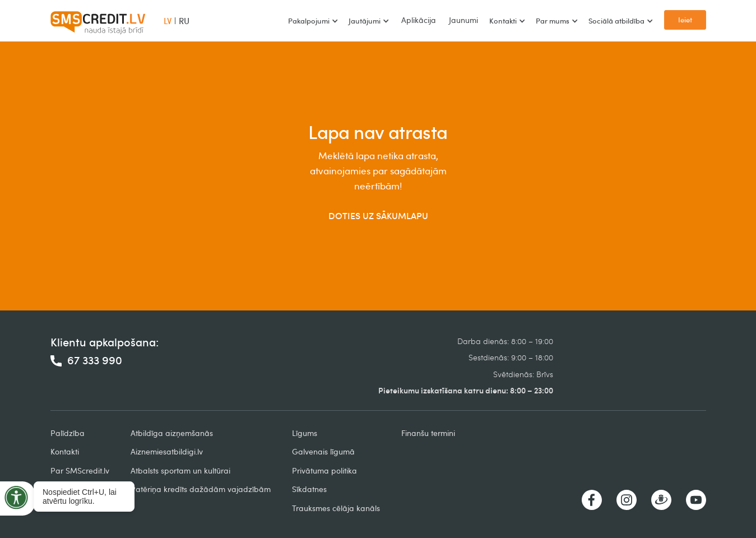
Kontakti (65, 451)
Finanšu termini (428, 433)
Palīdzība (68, 433)
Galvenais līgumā (323, 451)
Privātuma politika (324, 470)
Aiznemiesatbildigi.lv (167, 451)
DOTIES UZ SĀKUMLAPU (378, 216)
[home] (98, 21)
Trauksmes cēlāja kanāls (336, 508)
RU (184, 21)
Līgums (305, 433)
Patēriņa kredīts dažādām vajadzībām (201, 489)
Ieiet (685, 20)
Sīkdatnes (309, 489)
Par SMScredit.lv (80, 470)
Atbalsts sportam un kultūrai (180, 470)
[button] (313, 21)
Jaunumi (463, 20)
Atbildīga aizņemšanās (172, 433)
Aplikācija (419, 20)
